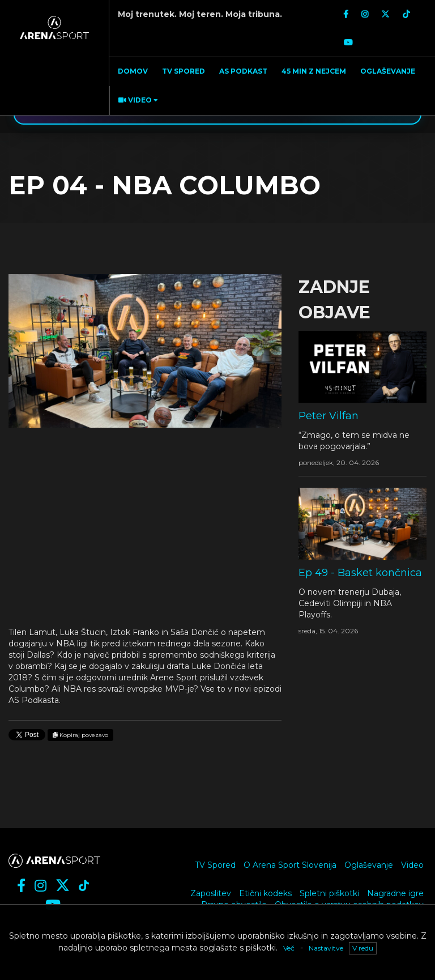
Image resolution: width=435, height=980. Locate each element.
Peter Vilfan (329, 416)
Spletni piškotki (329, 893)
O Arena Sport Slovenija (290, 865)
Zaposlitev (211, 893)
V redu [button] (363, 948)
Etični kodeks (265, 893)
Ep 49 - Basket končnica (360, 573)
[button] (137, 101)
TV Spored (215, 865)
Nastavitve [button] (326, 948)
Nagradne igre (395, 893)
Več (289, 948)
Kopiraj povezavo (80, 735)
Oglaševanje (369, 865)
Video (412, 865)
